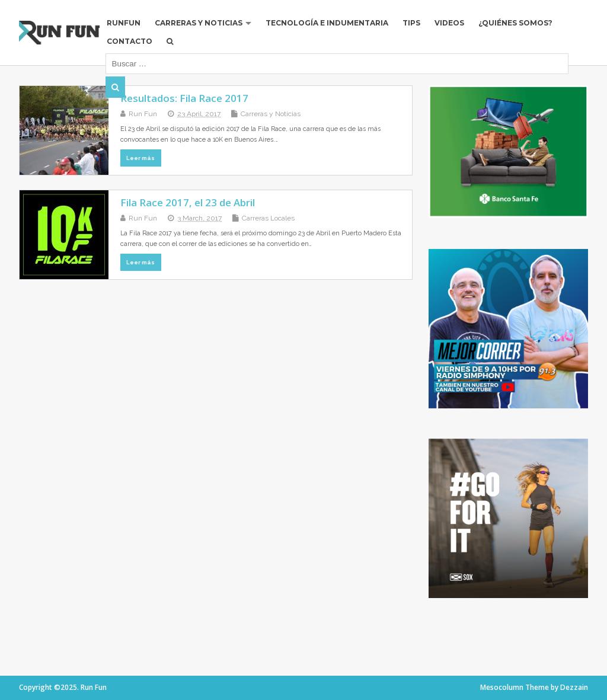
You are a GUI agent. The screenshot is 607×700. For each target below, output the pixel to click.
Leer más (140, 158)
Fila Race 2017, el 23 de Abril (188, 202)
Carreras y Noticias (199, 23)
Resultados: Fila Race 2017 (184, 98)
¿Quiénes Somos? (515, 23)
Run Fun (143, 114)
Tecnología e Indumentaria (327, 23)
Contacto (130, 41)
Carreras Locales (268, 218)
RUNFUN (124, 23)
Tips (411, 23)
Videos (449, 23)
